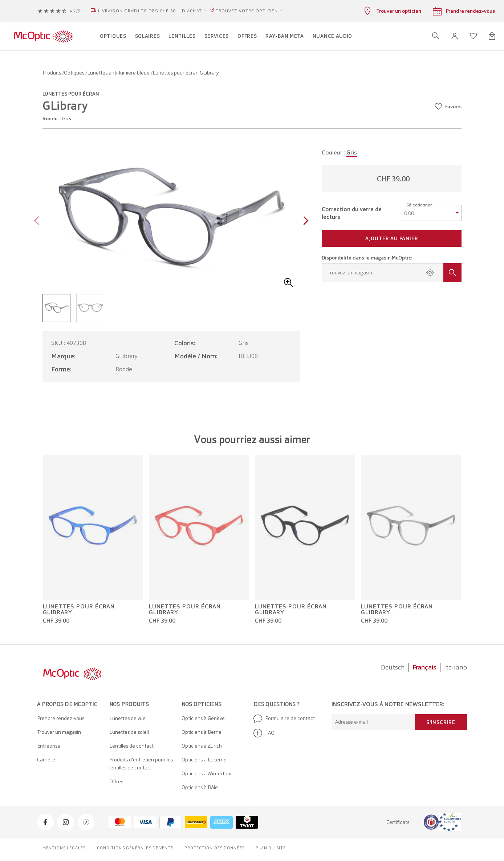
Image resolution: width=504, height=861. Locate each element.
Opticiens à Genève (203, 718)
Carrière (46, 760)
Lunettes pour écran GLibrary (79, 609)
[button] (455, 36)
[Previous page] (38, 222)
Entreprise (49, 746)
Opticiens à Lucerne (204, 760)
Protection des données (215, 848)
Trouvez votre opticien (247, 11)
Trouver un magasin (59, 732)
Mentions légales (64, 848)
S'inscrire (441, 722)
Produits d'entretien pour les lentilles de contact (141, 764)
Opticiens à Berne (202, 732)
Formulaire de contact (284, 719)
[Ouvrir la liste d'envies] (473, 36)
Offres (116, 781)
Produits (52, 73)
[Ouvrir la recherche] (436, 36)
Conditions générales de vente (135, 848)
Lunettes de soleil (129, 732)
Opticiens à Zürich (202, 746)
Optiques (75, 73)
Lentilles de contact (131, 746)
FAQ (264, 733)
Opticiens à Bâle (200, 787)
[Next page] (304, 222)
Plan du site (271, 848)
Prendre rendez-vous (61, 718)
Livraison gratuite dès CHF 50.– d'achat (150, 11)
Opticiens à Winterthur (207, 773)
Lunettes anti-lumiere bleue (119, 73)
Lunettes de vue (127, 718)
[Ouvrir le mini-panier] (492, 36)
